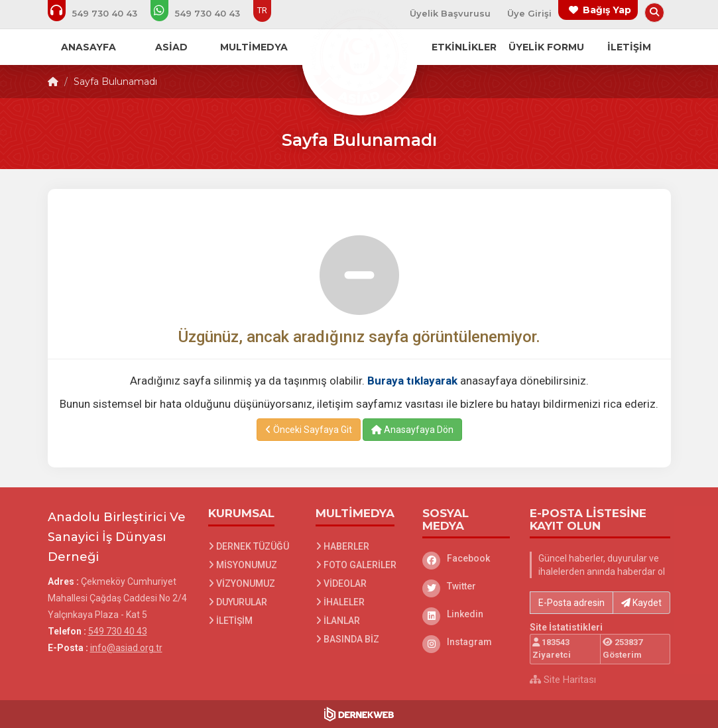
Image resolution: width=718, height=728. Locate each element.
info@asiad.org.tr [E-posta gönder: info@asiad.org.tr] (126, 648)
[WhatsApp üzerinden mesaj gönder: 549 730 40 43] (204, 13)
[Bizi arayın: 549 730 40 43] (101, 13)
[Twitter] (466, 586)
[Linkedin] (466, 614)
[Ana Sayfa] (359, 56)
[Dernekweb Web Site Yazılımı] (359, 714)
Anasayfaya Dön (412, 430)
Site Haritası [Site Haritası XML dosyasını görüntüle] (563, 680)
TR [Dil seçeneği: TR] (262, 10)
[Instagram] (466, 642)
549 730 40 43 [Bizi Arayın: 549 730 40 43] (118, 631)
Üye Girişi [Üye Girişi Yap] (529, 13)
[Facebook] (466, 558)
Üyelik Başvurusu (450, 13)
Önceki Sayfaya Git (309, 430)
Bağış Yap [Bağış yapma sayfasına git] (607, 10)
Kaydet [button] (641, 603)
